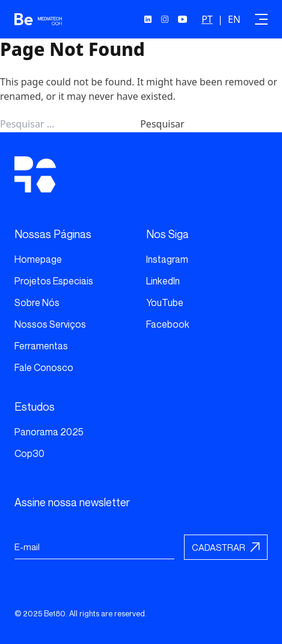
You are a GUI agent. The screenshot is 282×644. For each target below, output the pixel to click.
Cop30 (29, 453)
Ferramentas (41, 346)
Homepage (38, 259)
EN (234, 19)
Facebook (168, 324)
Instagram (167, 259)
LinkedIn (163, 281)
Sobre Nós (37, 302)
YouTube (165, 302)
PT (207, 19)
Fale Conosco (44, 367)
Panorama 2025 (49, 432)
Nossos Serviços (50, 324)
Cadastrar (219, 547)
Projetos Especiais (54, 281)
